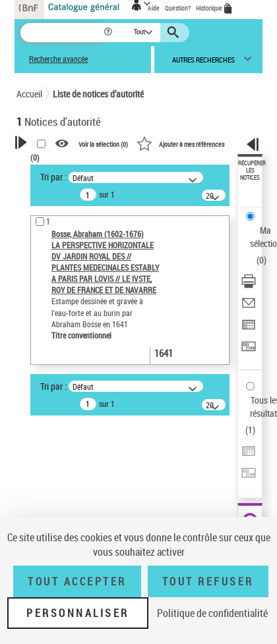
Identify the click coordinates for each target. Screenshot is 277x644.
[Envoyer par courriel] (249, 307)
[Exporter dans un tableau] (249, 329)
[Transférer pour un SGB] (249, 351)
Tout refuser (208, 581)
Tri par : (53, 177)
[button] (109, 33)
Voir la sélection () (103, 144)
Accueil (29, 94)
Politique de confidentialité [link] (212, 613)
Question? (178, 8)
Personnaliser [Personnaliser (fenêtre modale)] (78, 613)
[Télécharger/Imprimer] (249, 285)
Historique (210, 8)
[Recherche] (62, 33)
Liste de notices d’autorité (98, 94)
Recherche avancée (58, 59)
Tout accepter (77, 581)
